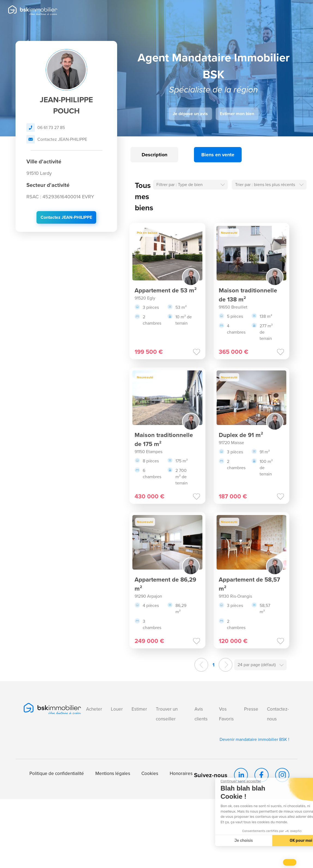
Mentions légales (113, 773)
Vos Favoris (226, 714)
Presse (251, 709)
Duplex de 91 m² (241, 435)
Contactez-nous (278, 714)
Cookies (150, 773)
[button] (290, 862)
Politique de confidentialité (57, 773)
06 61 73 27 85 (46, 128)
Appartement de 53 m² (166, 290)
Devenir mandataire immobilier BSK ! (254, 739)
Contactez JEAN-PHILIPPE (57, 139)
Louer (117, 709)
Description (154, 155)
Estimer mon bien (237, 114)
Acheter (94, 709)
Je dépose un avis (190, 114)
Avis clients (201, 714)
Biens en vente (218, 155)
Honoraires (181, 773)
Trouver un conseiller (167, 714)
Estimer (139, 709)
